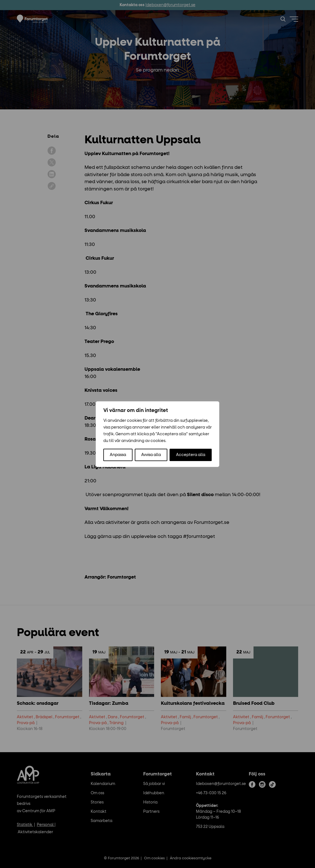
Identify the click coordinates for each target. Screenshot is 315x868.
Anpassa (118, 455)
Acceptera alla (191, 455)
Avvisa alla (151, 455)
